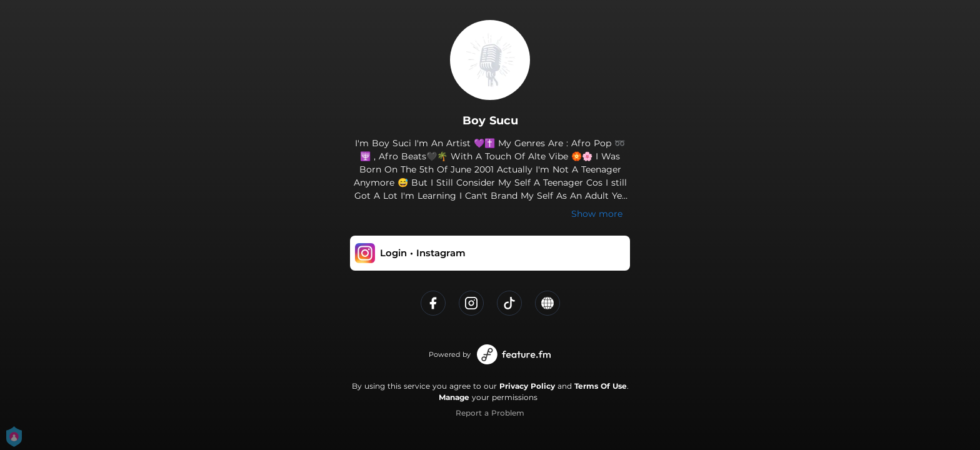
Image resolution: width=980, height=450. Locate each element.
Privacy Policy (527, 386)
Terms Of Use (601, 386)
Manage (454, 397)
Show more (597, 214)
